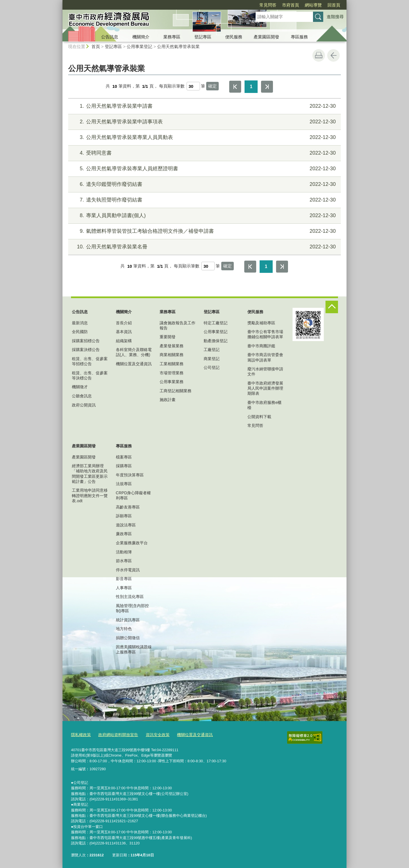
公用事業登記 (139, 46)
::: (60, 2)
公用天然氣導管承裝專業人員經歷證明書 (204, 169)
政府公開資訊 (84, 405)
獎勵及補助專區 (261, 323)
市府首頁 (291, 5)
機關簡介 (141, 37)
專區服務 (299, 37)
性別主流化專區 (130, 597)
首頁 (96, 46)
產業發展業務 (172, 346)
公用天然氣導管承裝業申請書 (204, 106)
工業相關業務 (172, 364)
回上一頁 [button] (333, 55)
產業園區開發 (266, 37)
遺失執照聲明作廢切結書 (204, 200)
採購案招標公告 (86, 341)
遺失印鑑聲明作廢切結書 (204, 184)
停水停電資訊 (128, 570)
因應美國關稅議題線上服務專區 (134, 649)
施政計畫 (168, 400)
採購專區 (124, 466)
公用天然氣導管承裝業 (178, 46)
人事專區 (124, 588)
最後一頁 (267, 87)
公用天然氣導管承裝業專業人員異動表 (204, 137)
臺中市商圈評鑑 (261, 346)
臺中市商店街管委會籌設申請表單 (265, 357)
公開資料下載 (259, 417)
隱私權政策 (80, 734)
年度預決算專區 (130, 475)
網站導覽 (313, 5)
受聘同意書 (204, 153)
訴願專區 (124, 516)
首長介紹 (124, 323)
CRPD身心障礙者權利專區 (133, 495)
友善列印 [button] (319, 55)
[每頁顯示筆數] (193, 86)
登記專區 (203, 37)
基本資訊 (124, 332)
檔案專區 (124, 457)
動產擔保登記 (216, 341)
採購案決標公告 (86, 350)
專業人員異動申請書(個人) (204, 216)
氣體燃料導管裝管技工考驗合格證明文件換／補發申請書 (204, 231)
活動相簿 (124, 552)
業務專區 (172, 37)
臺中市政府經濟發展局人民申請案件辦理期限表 (265, 388)
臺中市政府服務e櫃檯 (264, 405)
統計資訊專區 (128, 620)
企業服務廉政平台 (132, 543)
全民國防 (80, 332)
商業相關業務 (172, 355)
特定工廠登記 (216, 323)
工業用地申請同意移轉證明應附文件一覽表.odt (90, 495)
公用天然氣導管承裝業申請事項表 (204, 122)
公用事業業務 (172, 382)
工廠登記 (212, 350)
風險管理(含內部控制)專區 (132, 608)
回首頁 (334, 5)
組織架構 (124, 341)
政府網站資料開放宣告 (115, 734)
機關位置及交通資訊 (134, 364)
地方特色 (124, 629)
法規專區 (124, 484)
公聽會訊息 (82, 396)
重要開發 (168, 337)
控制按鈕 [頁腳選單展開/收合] (332, 307)
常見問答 (268, 5)
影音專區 (124, 579)
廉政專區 (124, 534)
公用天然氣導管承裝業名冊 (204, 247)
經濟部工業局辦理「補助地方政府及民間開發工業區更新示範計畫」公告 (90, 474)
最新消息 (80, 323)
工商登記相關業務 (176, 391)
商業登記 (212, 359)
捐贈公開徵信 (128, 638)
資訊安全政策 (153, 734)
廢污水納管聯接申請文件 (265, 371)
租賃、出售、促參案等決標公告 (90, 375)
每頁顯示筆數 (172, 86)
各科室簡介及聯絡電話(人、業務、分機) (134, 352)
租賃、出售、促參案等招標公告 (90, 361)
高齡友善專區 (128, 507)
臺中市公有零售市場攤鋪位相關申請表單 (265, 334)
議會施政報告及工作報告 (178, 325)
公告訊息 (110, 37)
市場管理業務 (172, 373)
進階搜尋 (335, 17)
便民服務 (234, 37)
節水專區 (124, 561)
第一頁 (235, 87)
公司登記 (212, 367)
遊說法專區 (126, 525)
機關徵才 (80, 387)
